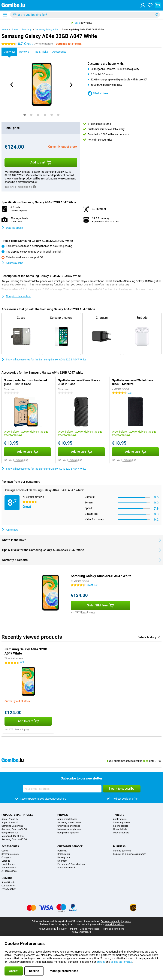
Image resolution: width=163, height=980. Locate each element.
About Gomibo (9, 882)
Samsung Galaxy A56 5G (14, 829)
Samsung (27, 30)
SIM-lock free (98, 93)
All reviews (10, 530)
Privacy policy (9, 889)
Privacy (63, 929)
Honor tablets (120, 829)
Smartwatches (9, 868)
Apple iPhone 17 (10, 819)
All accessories (9, 871)
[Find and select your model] (85, 15)
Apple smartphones (67, 819)
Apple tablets (120, 819)
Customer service (70, 846)
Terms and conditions (113, 929)
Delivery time (64, 857)
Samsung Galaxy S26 (12, 826)
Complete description (16, 296)
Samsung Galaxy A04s (47, 30)
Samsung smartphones (69, 823)
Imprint (73, 929)
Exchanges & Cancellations (71, 864)
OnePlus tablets (121, 833)
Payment (62, 851)
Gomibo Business (122, 851)
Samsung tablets (122, 823)
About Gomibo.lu (47, 929)
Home (5, 30)
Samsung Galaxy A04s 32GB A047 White (83, 30)
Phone (15, 30)
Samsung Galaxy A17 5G (14, 839)
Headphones (8, 864)
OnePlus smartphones (69, 826)
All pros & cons (12, 263)
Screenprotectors (10, 854)
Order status (64, 854)
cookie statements (121, 962)
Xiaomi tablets (121, 826)
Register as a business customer (129, 854)
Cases (5, 851)
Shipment (62, 861)
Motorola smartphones (69, 829)
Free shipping (21, 460)
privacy (101, 962)
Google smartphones (68, 833)
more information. (115, 924)
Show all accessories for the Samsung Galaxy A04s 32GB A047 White (44, 359)
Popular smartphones (17, 815)
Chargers (6, 857)
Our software (8, 886)
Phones (63, 815)
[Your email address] (62, 789)
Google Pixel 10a (10, 833)
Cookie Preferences (90, 929)
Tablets (119, 815)
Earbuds (6, 861)
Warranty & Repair (66, 868)
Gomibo (7, 878)
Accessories (10, 846)
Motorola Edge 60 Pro (13, 836)
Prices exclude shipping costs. (116, 921)
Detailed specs (12, 228)
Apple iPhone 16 (10, 823)
